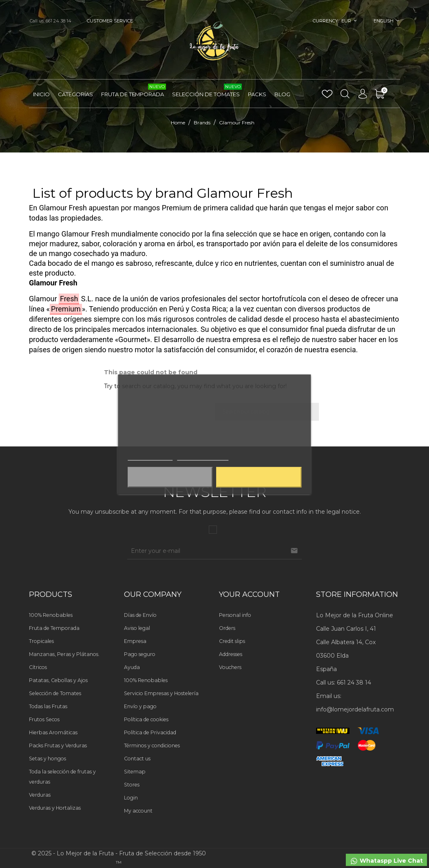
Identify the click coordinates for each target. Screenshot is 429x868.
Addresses (231, 654)
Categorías (75, 94)
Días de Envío (140, 615)
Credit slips (232, 641)
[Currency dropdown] (349, 21)
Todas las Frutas (48, 706)
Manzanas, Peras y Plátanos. (64, 654)
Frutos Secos (44, 719)
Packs (257, 94)
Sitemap (135, 772)
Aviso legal (137, 628)
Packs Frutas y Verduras (58, 745)
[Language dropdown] (386, 21)
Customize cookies (203, 456)
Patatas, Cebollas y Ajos (58, 680)
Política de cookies (146, 719)
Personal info (235, 615)
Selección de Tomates (207, 91)
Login (131, 798)
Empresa (135, 641)
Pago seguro (140, 654)
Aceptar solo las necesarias (170, 477)
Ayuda (132, 667)
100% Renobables (51, 615)
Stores (132, 785)
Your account (249, 594)
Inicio (41, 94)
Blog (282, 94)
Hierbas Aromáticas (53, 732)
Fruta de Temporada (134, 91)
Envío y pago (140, 706)
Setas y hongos (48, 759)
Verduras (40, 795)
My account (138, 811)
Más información (150, 456)
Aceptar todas (259, 477)
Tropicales (41, 641)
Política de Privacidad (150, 732)
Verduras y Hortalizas (55, 808)
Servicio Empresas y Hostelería (161, 693)
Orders (227, 628)
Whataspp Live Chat (386, 861)
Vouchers (230, 667)
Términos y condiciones (152, 745)
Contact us (137, 759)
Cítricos (38, 667)
